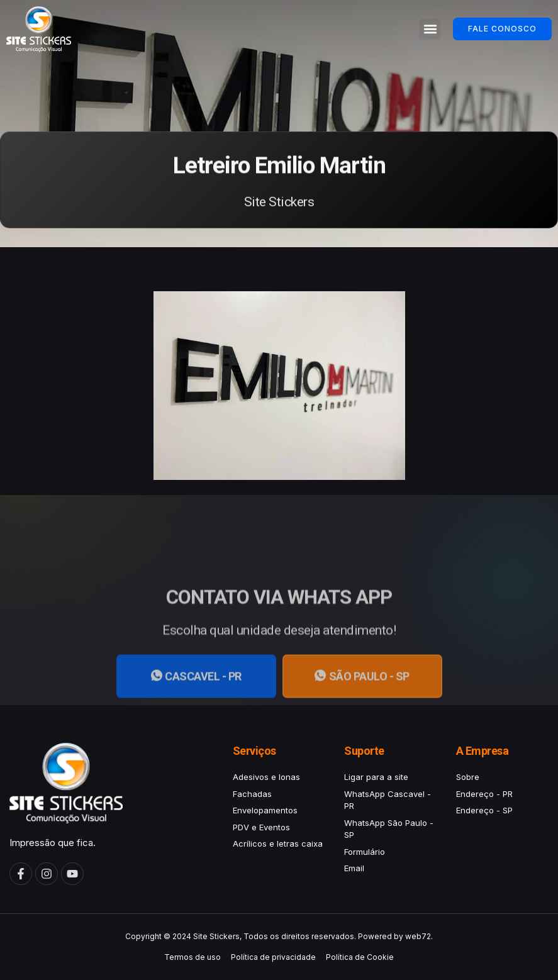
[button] (430, 29)
